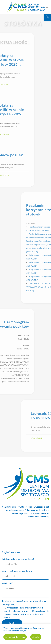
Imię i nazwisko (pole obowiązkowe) (18, 559)
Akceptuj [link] (36, 637)
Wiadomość (7, 583)
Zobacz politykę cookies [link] (15, 637)
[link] (47, 17)
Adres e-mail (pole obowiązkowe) (17, 571)
